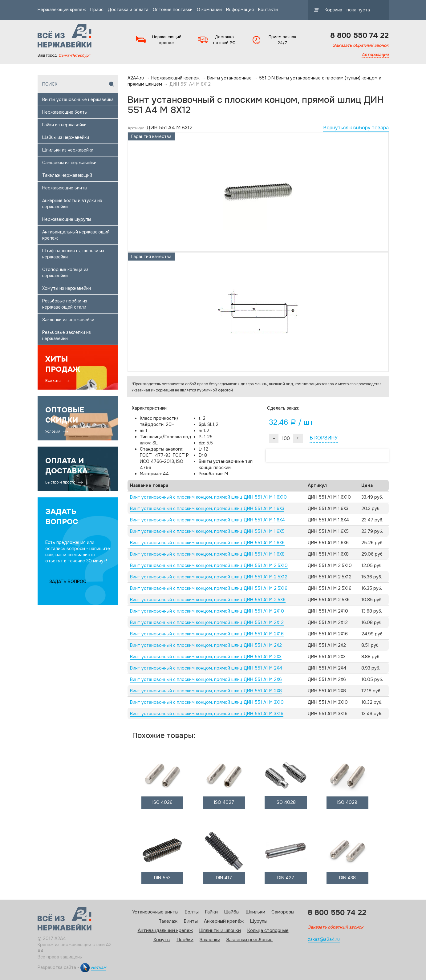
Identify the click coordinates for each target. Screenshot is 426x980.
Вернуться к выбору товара (356, 128)
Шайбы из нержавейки (66, 137)
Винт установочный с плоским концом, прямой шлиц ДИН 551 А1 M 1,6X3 (207, 508)
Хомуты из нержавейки (67, 288)
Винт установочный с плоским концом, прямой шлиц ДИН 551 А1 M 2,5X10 (209, 565)
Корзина (342, 10)
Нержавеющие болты (65, 112)
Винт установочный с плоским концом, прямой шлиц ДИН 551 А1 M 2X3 (206, 657)
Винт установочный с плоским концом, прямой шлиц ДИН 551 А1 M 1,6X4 (207, 520)
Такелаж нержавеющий (67, 175)
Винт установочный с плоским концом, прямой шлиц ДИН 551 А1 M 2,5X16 (209, 588)
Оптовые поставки (173, 10)
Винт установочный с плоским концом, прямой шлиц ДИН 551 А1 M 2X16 (207, 634)
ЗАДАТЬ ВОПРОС (68, 581)
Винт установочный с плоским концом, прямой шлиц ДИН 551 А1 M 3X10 (207, 702)
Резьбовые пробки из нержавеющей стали (65, 304)
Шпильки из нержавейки (68, 150)
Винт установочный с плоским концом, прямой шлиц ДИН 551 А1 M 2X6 (206, 679)
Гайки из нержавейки (64, 125)
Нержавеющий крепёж (62, 10)
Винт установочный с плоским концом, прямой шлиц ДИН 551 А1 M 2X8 (206, 691)
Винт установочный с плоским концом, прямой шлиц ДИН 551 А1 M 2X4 (206, 668)
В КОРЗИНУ (324, 438)
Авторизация (375, 55)
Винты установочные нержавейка (78, 99)
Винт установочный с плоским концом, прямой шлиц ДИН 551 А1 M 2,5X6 (208, 600)
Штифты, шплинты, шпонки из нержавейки (73, 254)
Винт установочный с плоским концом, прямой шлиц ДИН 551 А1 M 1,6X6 (207, 543)
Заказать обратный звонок (361, 45)
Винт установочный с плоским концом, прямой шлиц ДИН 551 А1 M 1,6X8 (207, 554)
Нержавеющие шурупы (67, 219)
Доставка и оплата (128, 10)
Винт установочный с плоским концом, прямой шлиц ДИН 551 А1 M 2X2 (206, 645)
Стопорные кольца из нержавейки (65, 273)
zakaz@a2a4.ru (324, 939)
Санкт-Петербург (74, 55)
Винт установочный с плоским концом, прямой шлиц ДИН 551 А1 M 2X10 (207, 611)
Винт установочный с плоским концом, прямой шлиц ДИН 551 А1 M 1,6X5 (207, 531)
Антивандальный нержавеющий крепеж (76, 235)
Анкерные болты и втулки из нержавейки (72, 204)
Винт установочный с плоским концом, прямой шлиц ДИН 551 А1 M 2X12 (207, 622)
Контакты (268, 10)
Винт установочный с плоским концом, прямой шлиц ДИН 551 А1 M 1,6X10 (208, 497)
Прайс (97, 10)
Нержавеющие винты (65, 188)
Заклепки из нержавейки (68, 320)
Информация (240, 10)
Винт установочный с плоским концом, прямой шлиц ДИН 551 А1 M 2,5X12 (209, 577)
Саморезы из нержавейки (69, 163)
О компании (209, 10)
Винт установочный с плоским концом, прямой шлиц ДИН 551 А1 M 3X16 (207, 714)
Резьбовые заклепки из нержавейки (67, 335)
